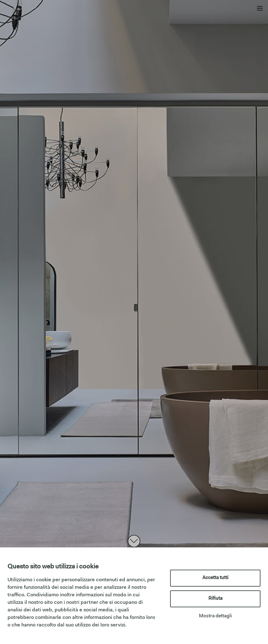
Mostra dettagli (215, 616)
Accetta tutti (215, 578)
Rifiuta (215, 599)
